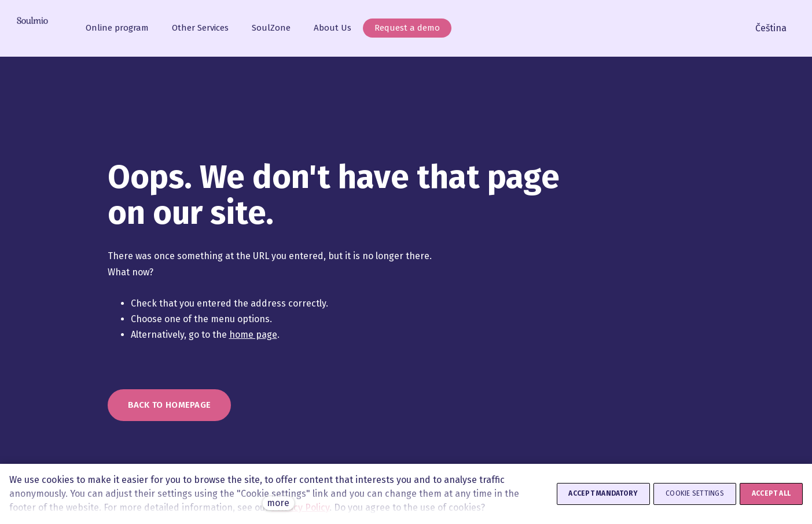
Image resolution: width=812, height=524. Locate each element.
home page (253, 335)
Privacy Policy (300, 508)
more (278, 503)
